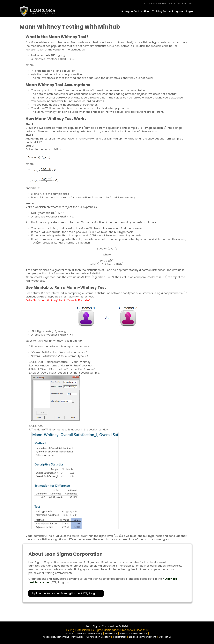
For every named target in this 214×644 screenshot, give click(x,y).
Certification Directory (98, 637)
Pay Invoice (78, 637)
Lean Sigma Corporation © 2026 (107, 626)
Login (190, 11)
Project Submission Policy (134, 633)
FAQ (191, 3)
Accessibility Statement (56, 637)
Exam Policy (111, 633)
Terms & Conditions (75, 633)
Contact (182, 3)
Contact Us (165, 637)
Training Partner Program (168, 11)
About (172, 3)
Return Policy (95, 633)
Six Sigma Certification (135, 11)
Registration (120, 637)
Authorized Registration (155, 3)
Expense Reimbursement (143, 637)
